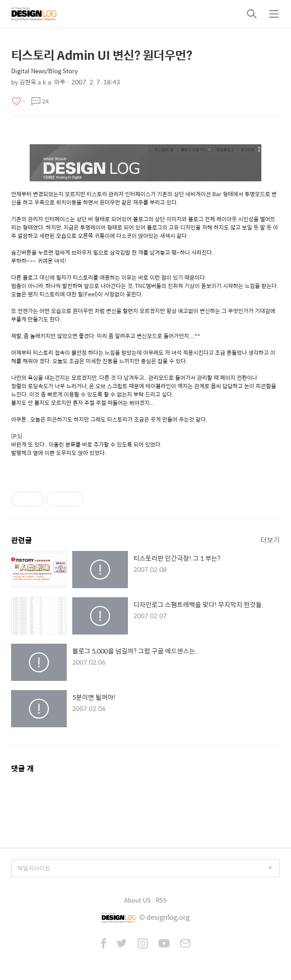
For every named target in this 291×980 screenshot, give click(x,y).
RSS (161, 900)
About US (137, 900)
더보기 (270, 540)
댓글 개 (22, 768)
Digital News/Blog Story (44, 71)
